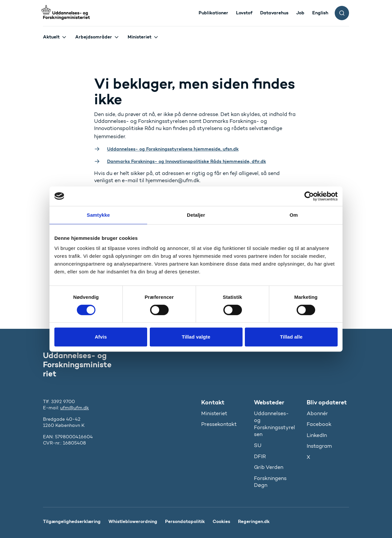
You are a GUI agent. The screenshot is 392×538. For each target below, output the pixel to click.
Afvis (101, 337)
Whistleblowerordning (133, 521)
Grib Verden (269, 467)
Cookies (221, 521)
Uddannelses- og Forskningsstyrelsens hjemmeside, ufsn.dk (173, 149)
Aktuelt (51, 37)
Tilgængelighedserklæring (72, 521)
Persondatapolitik (185, 521)
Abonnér (317, 413)
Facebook (319, 424)
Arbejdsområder (94, 37)
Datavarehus (274, 13)
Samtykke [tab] (98, 215)
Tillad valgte (196, 337)
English (320, 13)
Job (300, 13)
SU (258, 445)
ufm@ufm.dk (75, 408)
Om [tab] (294, 215)
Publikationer (213, 13)
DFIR (260, 456)
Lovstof (244, 13)
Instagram (319, 446)
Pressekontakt (219, 424)
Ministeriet (140, 37)
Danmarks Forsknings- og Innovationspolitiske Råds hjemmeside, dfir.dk (187, 161)
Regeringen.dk (254, 521)
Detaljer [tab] (196, 215)
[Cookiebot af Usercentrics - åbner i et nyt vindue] (309, 196)
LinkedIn (317, 435)
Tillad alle (291, 337)
